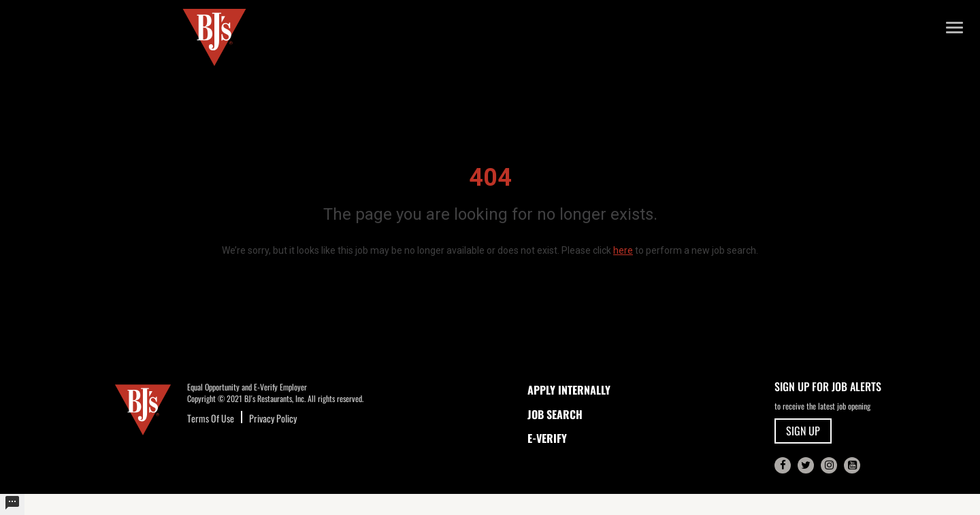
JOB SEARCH (555, 414)
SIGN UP (803, 431)
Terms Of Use (211, 418)
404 (490, 178)
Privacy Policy (273, 418)
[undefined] (12, 504)
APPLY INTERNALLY (569, 390)
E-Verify (547, 438)
